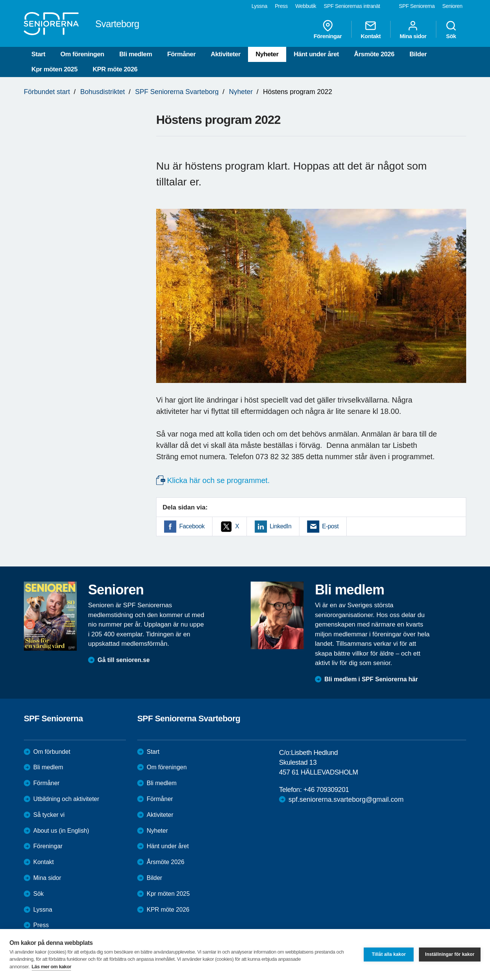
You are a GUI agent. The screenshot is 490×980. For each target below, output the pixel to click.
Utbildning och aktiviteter (66, 799)
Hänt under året (316, 54)
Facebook (192, 526)
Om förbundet (52, 752)
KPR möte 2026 (115, 69)
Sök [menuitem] (451, 29)
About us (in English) (61, 831)
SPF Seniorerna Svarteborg (177, 92)
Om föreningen (82, 54)
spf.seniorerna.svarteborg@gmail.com (346, 799)
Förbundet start (47, 92)
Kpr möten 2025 (54, 69)
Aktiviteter (226, 54)
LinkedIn (280, 526)
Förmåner (181, 54)
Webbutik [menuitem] (306, 6)
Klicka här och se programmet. (218, 480)
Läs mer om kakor (52, 967)
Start (38, 54)
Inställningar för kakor (450, 954)
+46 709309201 (326, 790)
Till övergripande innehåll (0, 0)
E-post (330, 526)
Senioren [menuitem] (452, 6)
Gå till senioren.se (124, 660)
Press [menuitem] (281, 6)
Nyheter (267, 54)
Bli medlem (136, 54)
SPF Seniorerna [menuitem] (417, 6)
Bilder (418, 54)
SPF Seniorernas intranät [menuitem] (352, 6)
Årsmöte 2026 (374, 54)
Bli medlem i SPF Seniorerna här (371, 679)
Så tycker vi (49, 815)
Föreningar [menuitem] (328, 29)
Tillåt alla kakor (389, 954)
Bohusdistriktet (102, 92)
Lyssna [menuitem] (259, 6)
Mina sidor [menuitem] (413, 29)
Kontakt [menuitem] (371, 29)
